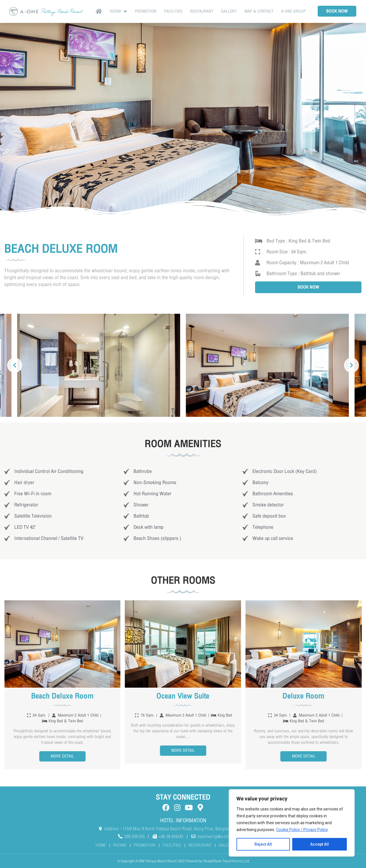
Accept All (320, 844)
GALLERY (229, 11)
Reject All (263, 844)
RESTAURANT (202, 11)
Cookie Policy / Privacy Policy (302, 830)
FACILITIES (173, 11)
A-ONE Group (293, 11)
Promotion (146, 11)
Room (119, 11)
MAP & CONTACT (259, 11)
